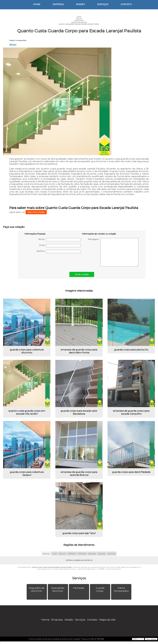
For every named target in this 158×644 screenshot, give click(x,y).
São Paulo (111, 554)
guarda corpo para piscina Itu (131, 350)
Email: (60, 246)
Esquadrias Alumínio (58, 589)
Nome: (60, 240)
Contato (126, 4)
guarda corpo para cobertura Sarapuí (27, 473)
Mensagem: (113, 252)
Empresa (58, 4)
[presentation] (42, 261)
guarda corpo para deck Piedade (131, 472)
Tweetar (13, 45)
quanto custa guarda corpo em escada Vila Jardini (27, 412)
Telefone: (59, 252)
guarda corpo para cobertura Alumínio (27, 351)
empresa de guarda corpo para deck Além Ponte (79, 351)
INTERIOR (72, 554)
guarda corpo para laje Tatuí (79, 533)
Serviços (103, 4)
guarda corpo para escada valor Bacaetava (79, 412)
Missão (80, 4)
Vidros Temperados (121, 589)
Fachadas (79, 588)
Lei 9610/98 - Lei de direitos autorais (109, 569)
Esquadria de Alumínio (37, 589)
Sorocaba (92, 554)
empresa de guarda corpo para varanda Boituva (79, 473)
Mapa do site (107, 620)
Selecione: (46, 554)
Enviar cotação (82, 274)
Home (37, 4)
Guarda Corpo (100, 589)
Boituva (62, 554)
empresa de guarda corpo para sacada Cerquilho (131, 412)
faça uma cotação (36, 212)
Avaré (55, 554)
